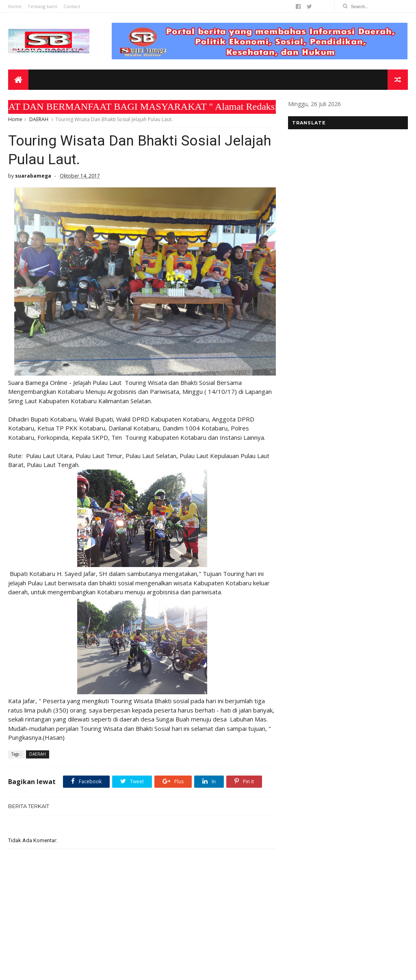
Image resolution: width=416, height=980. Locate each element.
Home (15, 6)
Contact (72, 6)
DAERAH (39, 119)
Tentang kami (42, 6)
